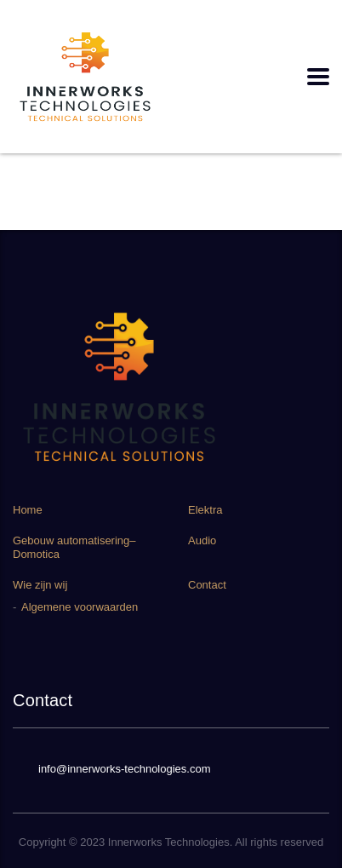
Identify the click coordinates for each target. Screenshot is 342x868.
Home (28, 510)
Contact (207, 585)
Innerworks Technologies (169, 842)
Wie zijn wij (40, 585)
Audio (202, 540)
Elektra (205, 510)
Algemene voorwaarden (80, 607)
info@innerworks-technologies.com (125, 769)
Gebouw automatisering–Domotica (74, 547)
